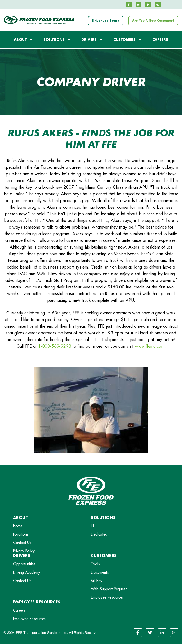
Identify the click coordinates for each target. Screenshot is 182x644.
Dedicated (99, 534)
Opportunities (24, 564)
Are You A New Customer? (153, 21)
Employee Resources (107, 597)
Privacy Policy (24, 551)
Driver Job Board (106, 21)
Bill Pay (97, 581)
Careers (19, 610)
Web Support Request (109, 589)
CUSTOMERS (125, 40)
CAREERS (160, 40)
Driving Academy (27, 572)
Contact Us (22, 543)
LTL (93, 526)
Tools (95, 564)
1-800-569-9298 (55, 346)
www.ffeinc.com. (150, 346)
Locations (21, 534)
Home (18, 526)
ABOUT (20, 40)
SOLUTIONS (54, 40)
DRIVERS (89, 40)
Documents (100, 572)
